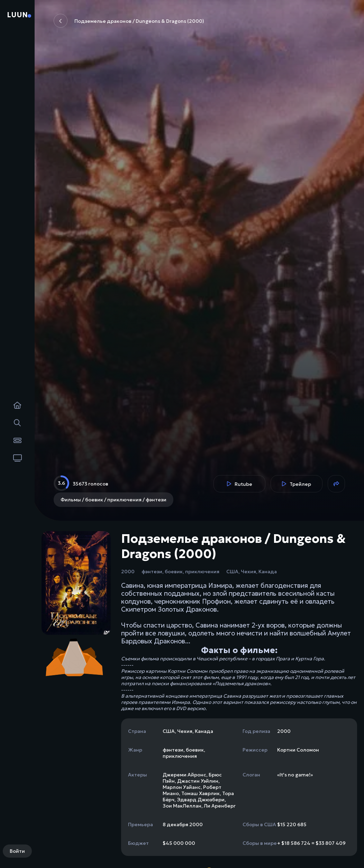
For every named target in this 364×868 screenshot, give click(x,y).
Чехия (248, 572)
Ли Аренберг (220, 806)
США (232, 572)
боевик (174, 572)
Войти (17, 851)
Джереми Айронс (184, 775)
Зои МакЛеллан (182, 806)
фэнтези (152, 572)
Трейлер (297, 484)
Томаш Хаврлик (201, 793)
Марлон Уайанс (182, 787)
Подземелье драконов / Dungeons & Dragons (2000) (129, 21)
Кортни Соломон (298, 750)
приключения (202, 572)
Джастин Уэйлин (198, 781)
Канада (268, 572)
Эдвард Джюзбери (201, 800)
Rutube (240, 484)
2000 (128, 572)
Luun (17, 15)
